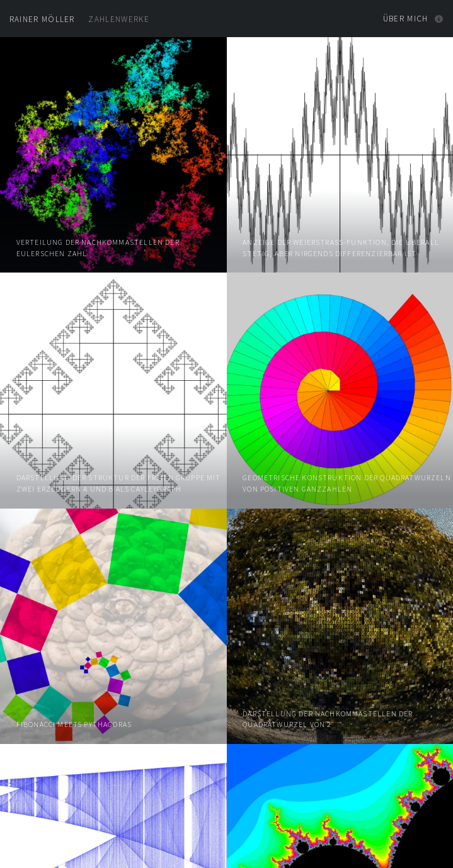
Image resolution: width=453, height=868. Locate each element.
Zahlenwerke (79, 19)
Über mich (406, 19)
